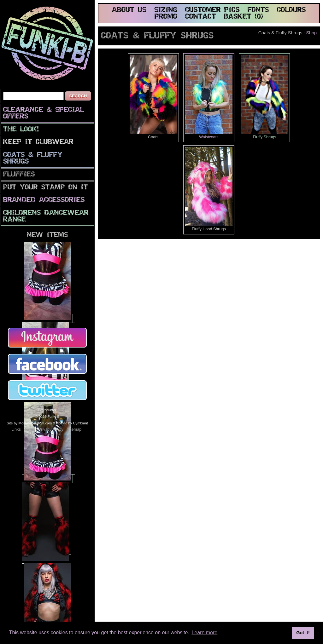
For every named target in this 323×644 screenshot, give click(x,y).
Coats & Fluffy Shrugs (33, 158)
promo (166, 17)
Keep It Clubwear (38, 142)
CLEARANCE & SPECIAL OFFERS (44, 113)
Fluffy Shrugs (264, 97)
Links (16, 429)
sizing (166, 10)
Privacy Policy (51, 429)
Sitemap (74, 429)
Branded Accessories (44, 200)
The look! (21, 130)
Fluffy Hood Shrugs (209, 189)
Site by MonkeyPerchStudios (29, 423)
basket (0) (244, 17)
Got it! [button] (303, 633)
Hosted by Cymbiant (72, 423)
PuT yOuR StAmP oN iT (46, 188)
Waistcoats (209, 97)
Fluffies (19, 175)
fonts (258, 10)
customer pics (212, 10)
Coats (153, 97)
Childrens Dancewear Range (46, 216)
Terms (29, 429)
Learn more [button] (204, 632)
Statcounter (47, 410)
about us (129, 10)
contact (201, 17)
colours (291, 10)
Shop (311, 33)
